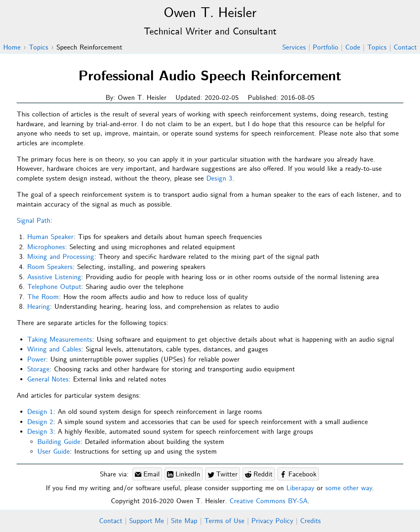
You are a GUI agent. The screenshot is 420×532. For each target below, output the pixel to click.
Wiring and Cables (54, 350)
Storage (38, 369)
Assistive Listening (54, 277)
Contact (405, 48)
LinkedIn (184, 475)
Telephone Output (54, 287)
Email (147, 475)
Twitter (223, 475)
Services (294, 48)
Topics (377, 48)
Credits (311, 521)
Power (37, 360)
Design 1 (40, 412)
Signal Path (34, 221)
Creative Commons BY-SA (268, 501)
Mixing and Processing (61, 257)
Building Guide (59, 442)
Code (353, 48)
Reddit (259, 475)
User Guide (54, 452)
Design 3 (219, 179)
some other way (349, 488)
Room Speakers (50, 267)
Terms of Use (224, 521)
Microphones (46, 247)
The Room (43, 297)
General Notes (48, 380)
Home (12, 48)
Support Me (147, 521)
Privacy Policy (272, 521)
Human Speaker (50, 237)
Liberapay (300, 488)
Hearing (39, 307)
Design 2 (40, 422)
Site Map (184, 521)
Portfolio (326, 48)
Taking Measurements (60, 340)
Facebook (298, 475)
